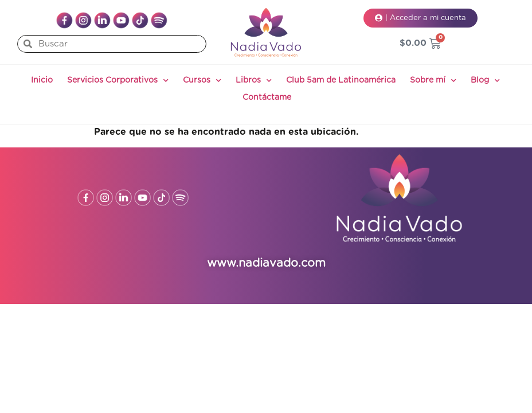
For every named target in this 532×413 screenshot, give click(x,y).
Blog (485, 81)
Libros (254, 81)
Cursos (202, 81)
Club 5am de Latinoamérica (341, 80)
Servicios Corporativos (118, 81)
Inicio (42, 80)
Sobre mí (433, 81)
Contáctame (267, 98)
